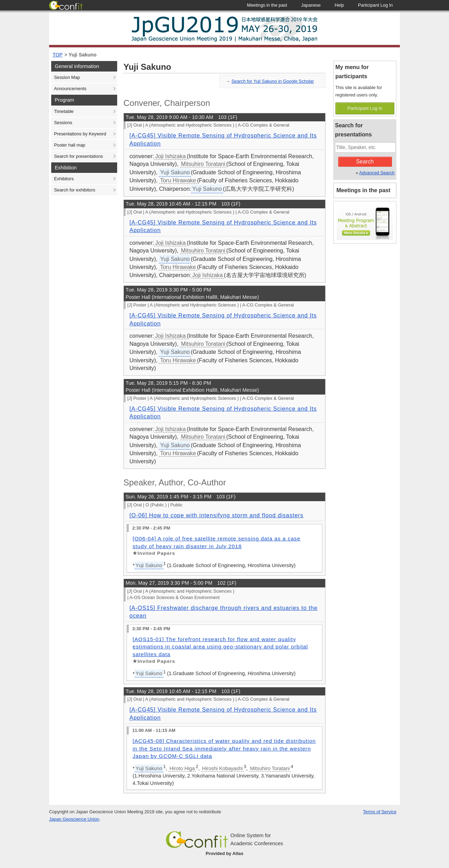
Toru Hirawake (178, 180)
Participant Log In (365, 108)
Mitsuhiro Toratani (203, 164)
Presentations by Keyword (80, 134)
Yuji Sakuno (83, 55)
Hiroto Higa (182, 768)
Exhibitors (64, 179)
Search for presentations (78, 156)
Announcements (70, 89)
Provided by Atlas (224, 853)
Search (365, 162)
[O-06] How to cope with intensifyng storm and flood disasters (216, 515)
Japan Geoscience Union (74, 819)
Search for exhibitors (75, 190)
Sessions (63, 123)
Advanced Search (377, 173)
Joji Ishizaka (170, 156)
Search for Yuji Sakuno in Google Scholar (273, 81)
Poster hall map (70, 145)
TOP (58, 55)
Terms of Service (380, 812)
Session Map (67, 77)
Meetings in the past (363, 190)
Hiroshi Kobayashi (222, 768)
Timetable (64, 111)
